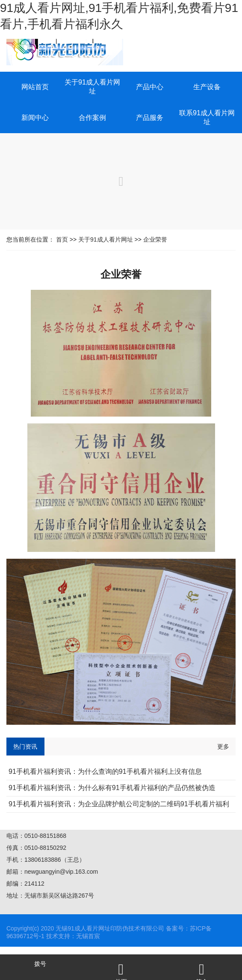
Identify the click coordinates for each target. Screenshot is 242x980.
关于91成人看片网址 (106, 239)
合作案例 (92, 118)
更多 (223, 747)
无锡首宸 (88, 936)
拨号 (40, 964)
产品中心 (150, 87)
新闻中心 (35, 118)
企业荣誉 (155, 239)
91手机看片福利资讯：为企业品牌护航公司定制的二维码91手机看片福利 (119, 804)
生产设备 (207, 87)
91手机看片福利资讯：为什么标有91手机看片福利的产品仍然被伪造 (112, 788)
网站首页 (35, 87)
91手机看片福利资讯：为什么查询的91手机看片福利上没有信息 (105, 771)
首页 (62, 239)
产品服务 (150, 118)
